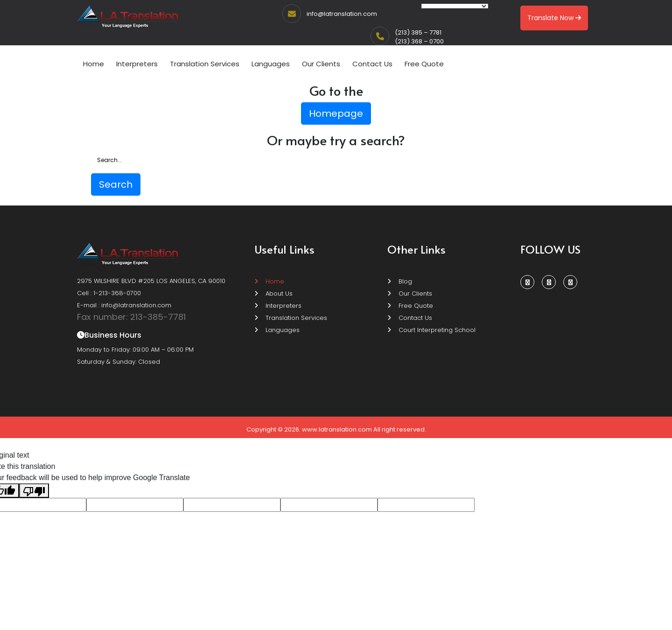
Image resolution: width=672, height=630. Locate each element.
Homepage (336, 113)
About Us (273, 294)
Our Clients (321, 64)
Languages (271, 64)
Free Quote (424, 64)
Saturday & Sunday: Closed (119, 362)
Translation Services (205, 64)
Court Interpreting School (431, 330)
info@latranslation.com (342, 14)
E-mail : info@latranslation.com (124, 305)
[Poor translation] (34, 491)
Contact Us (372, 64)
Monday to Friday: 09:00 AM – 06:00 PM (135, 350)
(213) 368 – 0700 (419, 41)
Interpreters (137, 64)
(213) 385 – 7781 (418, 32)
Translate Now (554, 18)
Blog (400, 281)
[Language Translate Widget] (455, 6)
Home (94, 64)
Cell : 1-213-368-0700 (109, 293)
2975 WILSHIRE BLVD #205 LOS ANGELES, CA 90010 (151, 281)
